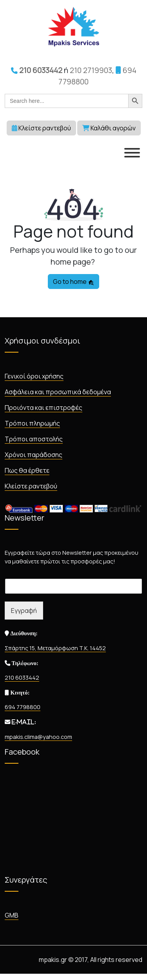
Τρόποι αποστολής (34, 439)
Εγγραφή (24, 611)
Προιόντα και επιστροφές (44, 408)
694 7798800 (23, 707)
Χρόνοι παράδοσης (34, 455)
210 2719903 (91, 70)
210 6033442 (37, 70)
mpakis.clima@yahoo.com (38, 737)
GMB (12, 915)
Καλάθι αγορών (109, 128)
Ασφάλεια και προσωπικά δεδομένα (58, 392)
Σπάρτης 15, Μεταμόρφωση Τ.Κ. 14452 (55, 648)
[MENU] (132, 153)
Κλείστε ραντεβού (41, 128)
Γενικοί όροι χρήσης (34, 376)
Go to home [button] (73, 282)
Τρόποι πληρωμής (32, 423)
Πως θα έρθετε (27, 470)
